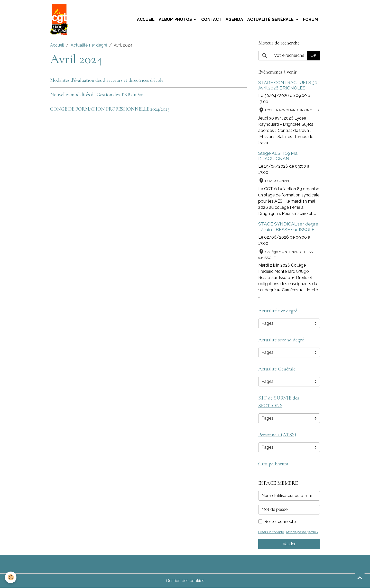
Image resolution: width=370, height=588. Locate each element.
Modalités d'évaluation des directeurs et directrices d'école (107, 80)
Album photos (176, 19)
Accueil (146, 19)
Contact (211, 19)
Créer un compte (271, 532)
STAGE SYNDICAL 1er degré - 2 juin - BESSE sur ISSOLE (288, 227)
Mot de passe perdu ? (302, 532)
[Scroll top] (360, 578)
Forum (310, 19)
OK (313, 55)
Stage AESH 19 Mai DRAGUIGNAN (278, 156)
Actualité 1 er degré (89, 45)
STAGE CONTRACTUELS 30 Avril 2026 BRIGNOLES (288, 85)
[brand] (60, 20)
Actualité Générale (271, 19)
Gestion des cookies (185, 581)
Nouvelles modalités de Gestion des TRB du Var (97, 95)
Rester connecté (280, 522)
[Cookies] (11, 577)
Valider (289, 544)
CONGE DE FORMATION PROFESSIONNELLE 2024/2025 (110, 109)
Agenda (234, 19)
